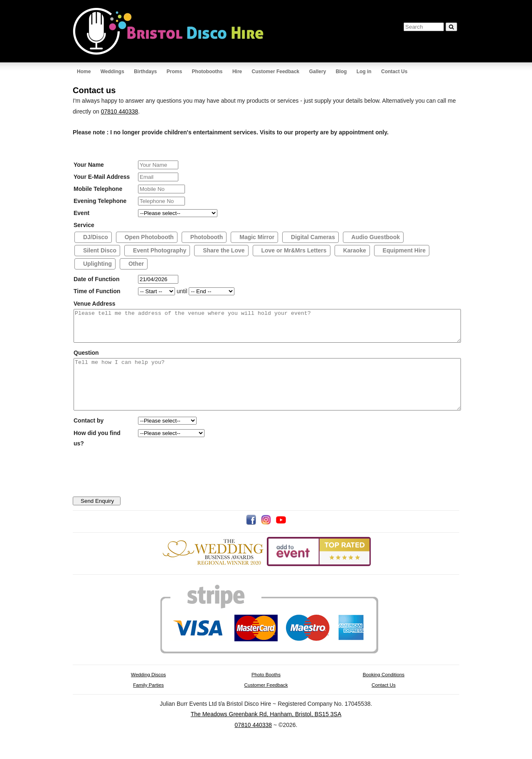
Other (135, 264)
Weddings (112, 72)
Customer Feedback (276, 72)
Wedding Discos (148, 691)
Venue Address (95, 304)
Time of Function (97, 291)
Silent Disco (99, 250)
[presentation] (138, 495)
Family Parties (148, 701)
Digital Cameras (312, 237)
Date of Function (96, 279)
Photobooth (206, 237)
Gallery (318, 72)
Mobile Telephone (98, 189)
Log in (364, 72)
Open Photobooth (148, 237)
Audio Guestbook (375, 237)
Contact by (89, 437)
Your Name (89, 165)
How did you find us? (97, 454)
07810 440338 (120, 111)
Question (86, 359)
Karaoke (354, 250)
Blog (341, 72)
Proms (174, 72)
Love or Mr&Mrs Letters (293, 250)
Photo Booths (266, 691)
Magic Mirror (256, 237)
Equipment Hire (403, 250)
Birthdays (145, 72)
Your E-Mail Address (102, 177)
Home (84, 72)
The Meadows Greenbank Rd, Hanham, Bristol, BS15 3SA (266, 730)
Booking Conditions (384, 691)
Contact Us (394, 72)
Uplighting (97, 264)
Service (84, 225)
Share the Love (223, 250)
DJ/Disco (95, 237)
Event (81, 213)
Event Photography (159, 250)
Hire (237, 72)
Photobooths (207, 72)
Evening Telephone (100, 201)
